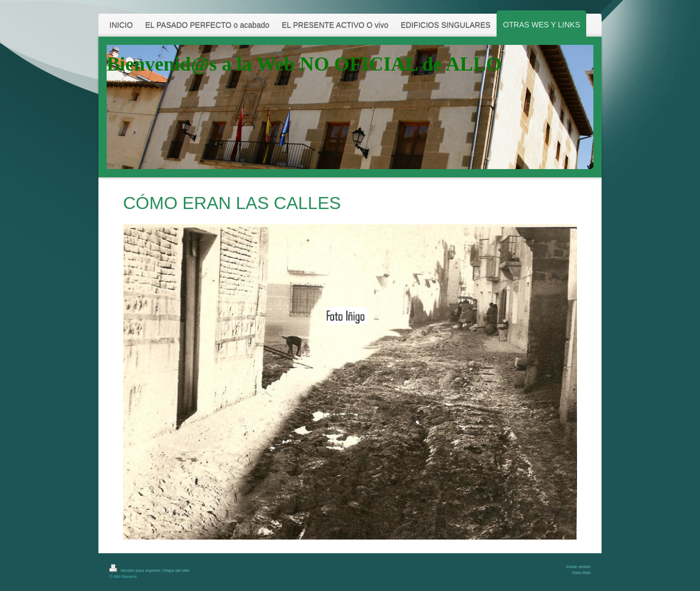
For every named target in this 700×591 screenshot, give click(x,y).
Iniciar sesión (578, 567)
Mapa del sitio (176, 570)
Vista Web (581, 573)
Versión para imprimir (135, 570)
